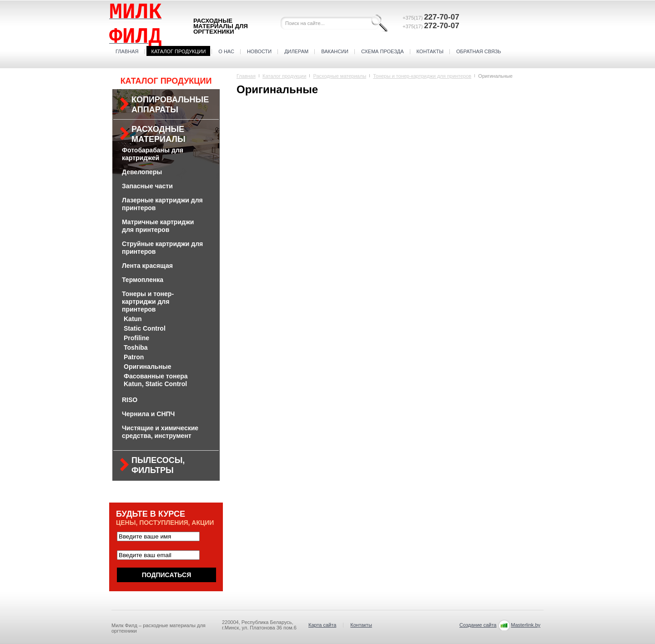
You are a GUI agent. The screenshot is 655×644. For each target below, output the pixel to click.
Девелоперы (142, 172)
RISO (130, 400)
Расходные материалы (159, 134)
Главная (127, 51)
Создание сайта (478, 625)
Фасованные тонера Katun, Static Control (156, 380)
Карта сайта (322, 625)
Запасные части (147, 186)
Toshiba (136, 347)
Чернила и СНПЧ (148, 414)
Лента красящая (147, 266)
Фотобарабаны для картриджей (153, 154)
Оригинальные (147, 367)
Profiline (136, 338)
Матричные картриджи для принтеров (158, 226)
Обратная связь (479, 51)
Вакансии (335, 51)
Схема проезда (383, 51)
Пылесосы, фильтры (158, 465)
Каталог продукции (178, 51)
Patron (134, 357)
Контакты (430, 51)
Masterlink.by (526, 625)
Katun (133, 319)
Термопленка (143, 280)
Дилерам (296, 51)
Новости (259, 51)
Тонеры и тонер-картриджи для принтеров (148, 302)
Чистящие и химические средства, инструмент (160, 432)
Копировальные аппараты (170, 105)
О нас (226, 51)
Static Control (145, 328)
